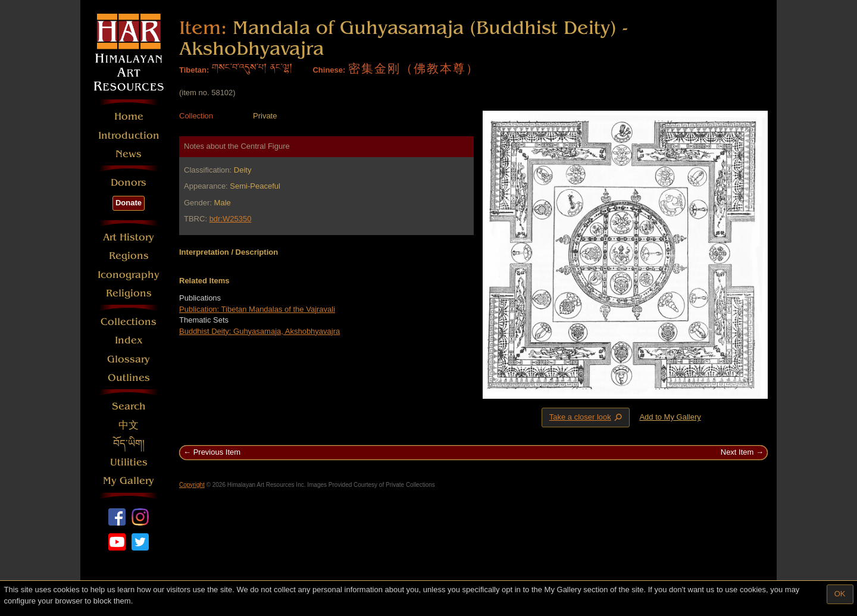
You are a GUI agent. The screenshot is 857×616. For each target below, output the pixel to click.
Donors (129, 182)
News (129, 154)
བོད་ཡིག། (129, 444)
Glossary (129, 359)
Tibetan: (194, 70)
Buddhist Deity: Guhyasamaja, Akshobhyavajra (259, 331)
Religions (129, 293)
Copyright (192, 485)
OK (840, 594)
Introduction (129, 135)
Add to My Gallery (670, 417)
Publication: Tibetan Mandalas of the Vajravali (257, 309)
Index (129, 340)
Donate (129, 203)
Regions (129, 256)
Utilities (129, 462)
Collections (129, 322)
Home (129, 116)
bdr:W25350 (231, 219)
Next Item (737, 452)
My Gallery (129, 481)
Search (129, 406)
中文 (129, 425)
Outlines (129, 378)
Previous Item (217, 452)
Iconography (129, 275)
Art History (129, 237)
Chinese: (329, 70)
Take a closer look (587, 417)
